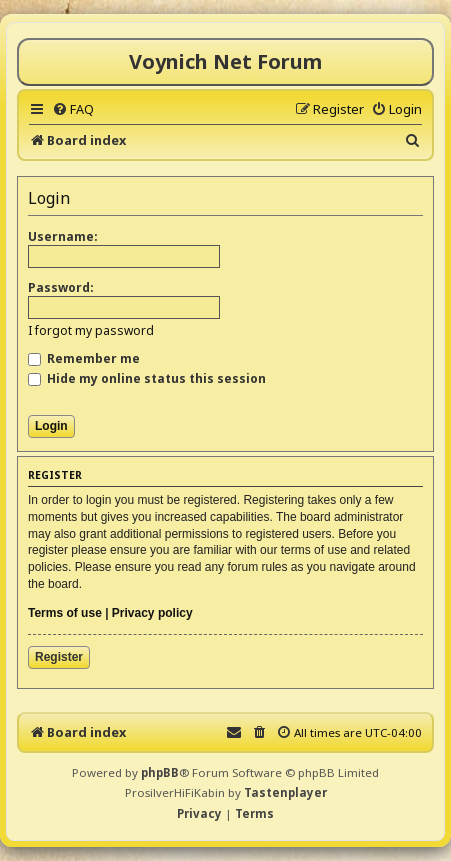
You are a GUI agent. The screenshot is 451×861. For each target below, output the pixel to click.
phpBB (160, 772)
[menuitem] (73, 109)
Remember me (84, 358)
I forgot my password (91, 330)
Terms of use (65, 613)
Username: (63, 236)
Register (59, 657)
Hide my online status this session (147, 378)
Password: (61, 287)
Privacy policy (152, 613)
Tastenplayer (285, 792)
